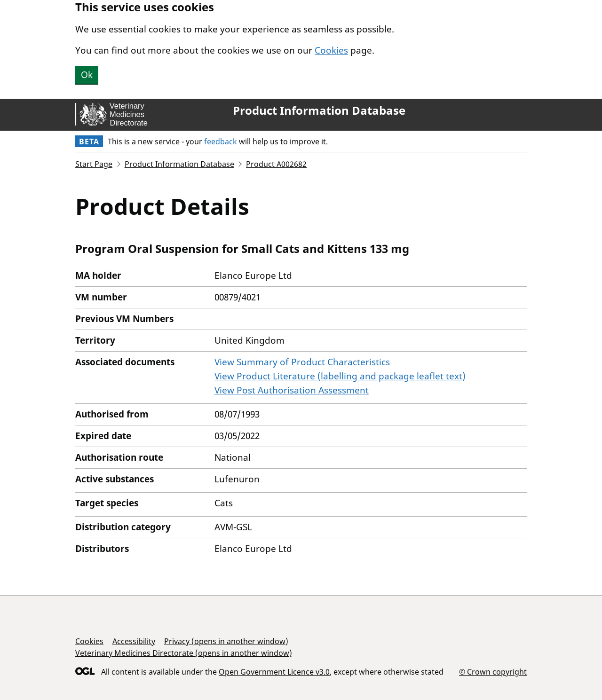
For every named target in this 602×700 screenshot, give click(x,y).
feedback (221, 142)
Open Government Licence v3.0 (274, 672)
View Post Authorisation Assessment (292, 390)
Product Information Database (319, 110)
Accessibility (134, 641)
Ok (87, 75)
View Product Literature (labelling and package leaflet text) (340, 376)
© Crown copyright (493, 672)
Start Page (94, 164)
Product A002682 (276, 164)
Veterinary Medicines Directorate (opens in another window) (184, 653)
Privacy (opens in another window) (226, 641)
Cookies (331, 50)
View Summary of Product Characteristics (302, 362)
